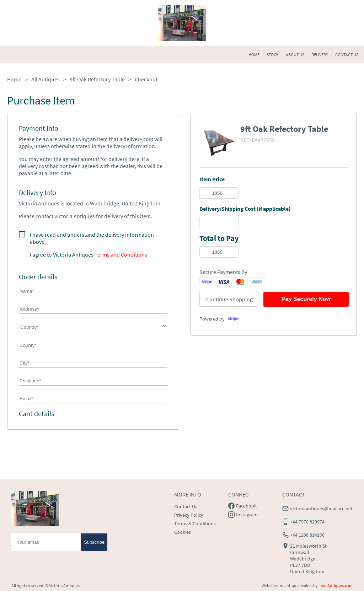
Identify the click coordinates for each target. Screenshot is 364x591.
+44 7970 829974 (307, 522)
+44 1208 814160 (307, 535)
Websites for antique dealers (287, 585)
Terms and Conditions (121, 254)
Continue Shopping (229, 299)
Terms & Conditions (195, 523)
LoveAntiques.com (336, 585)
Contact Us (186, 506)
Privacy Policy (189, 515)
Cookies (183, 532)
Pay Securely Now (306, 299)
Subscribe (94, 542)
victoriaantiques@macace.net (321, 509)
